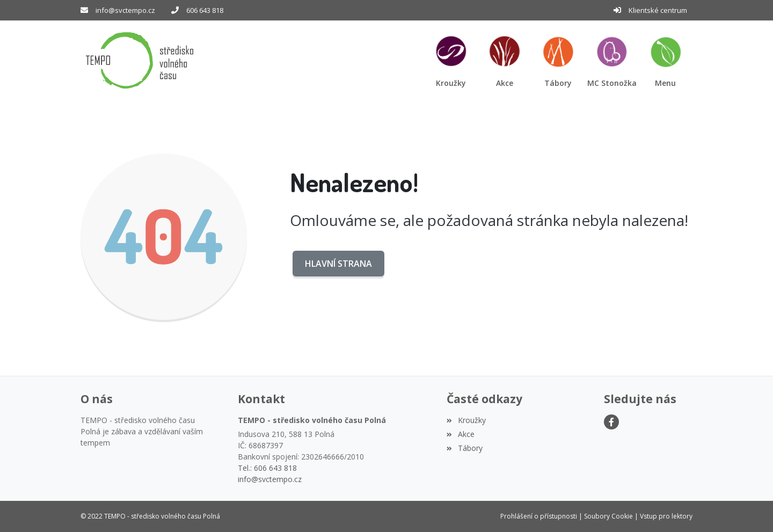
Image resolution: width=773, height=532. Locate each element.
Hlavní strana (338, 264)
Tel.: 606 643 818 (267, 468)
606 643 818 (205, 10)
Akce (460, 434)
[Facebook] (611, 422)
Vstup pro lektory (666, 516)
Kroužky (466, 420)
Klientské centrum (658, 10)
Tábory (464, 448)
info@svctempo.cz (125, 10)
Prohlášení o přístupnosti (539, 516)
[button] (666, 60)
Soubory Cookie (608, 516)
